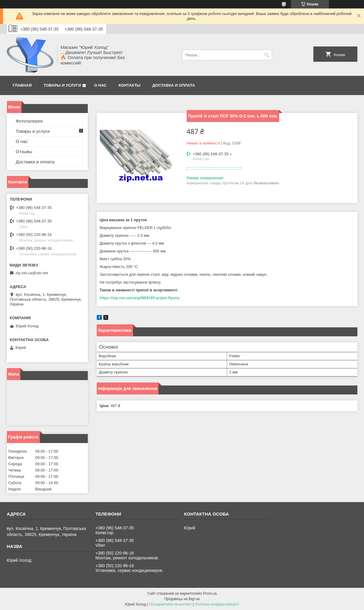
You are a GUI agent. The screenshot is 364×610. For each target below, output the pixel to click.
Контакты (130, 85)
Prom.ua (210, 594)
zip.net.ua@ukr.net (32, 273)
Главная (22, 85)
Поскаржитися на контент (170, 604)
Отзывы (24, 152)
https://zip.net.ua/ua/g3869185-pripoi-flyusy (140, 298)
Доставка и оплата (174, 85)
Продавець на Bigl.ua (182, 599)
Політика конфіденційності (217, 604)
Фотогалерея (29, 121)
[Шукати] (267, 55)
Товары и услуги (62, 85)
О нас (100, 85)
